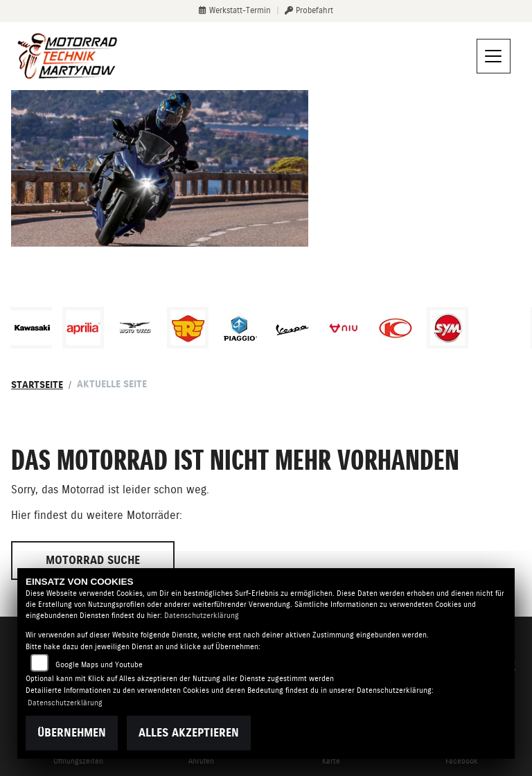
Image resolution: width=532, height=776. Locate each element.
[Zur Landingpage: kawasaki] (31, 328)
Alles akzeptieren (189, 733)
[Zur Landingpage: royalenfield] (188, 328)
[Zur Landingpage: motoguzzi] (135, 328)
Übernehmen (72, 733)
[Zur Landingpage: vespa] (292, 328)
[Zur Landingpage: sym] (447, 328)
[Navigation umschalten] (494, 56)
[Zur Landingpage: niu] (344, 328)
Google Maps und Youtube (99, 665)
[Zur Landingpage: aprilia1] (83, 328)
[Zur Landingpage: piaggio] (240, 328)
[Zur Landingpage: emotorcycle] (499, 328)
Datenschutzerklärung (202, 616)
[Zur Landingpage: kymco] (396, 328)
